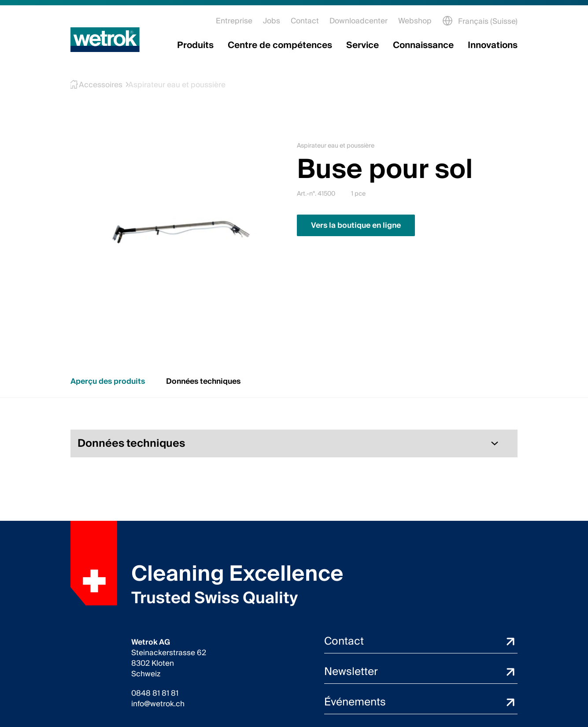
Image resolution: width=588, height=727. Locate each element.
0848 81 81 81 (155, 694)
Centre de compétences (280, 45)
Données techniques (203, 381)
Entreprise (234, 21)
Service (362, 45)
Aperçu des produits (108, 381)
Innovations (493, 45)
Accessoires (95, 85)
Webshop (415, 21)
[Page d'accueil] (105, 40)
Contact (305, 21)
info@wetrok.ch (158, 704)
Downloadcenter (359, 21)
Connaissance (423, 45)
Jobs (272, 21)
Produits (195, 45)
